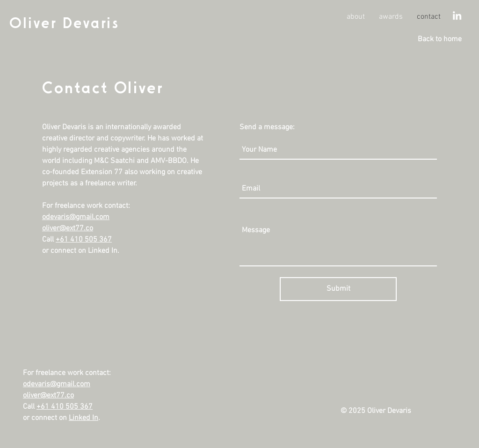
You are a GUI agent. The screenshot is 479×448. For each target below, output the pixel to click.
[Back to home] (440, 39)
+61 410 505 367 (84, 240)
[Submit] (338, 289)
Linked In (83, 418)
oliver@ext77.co (68, 228)
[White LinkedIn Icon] (457, 15)
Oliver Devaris (64, 23)
